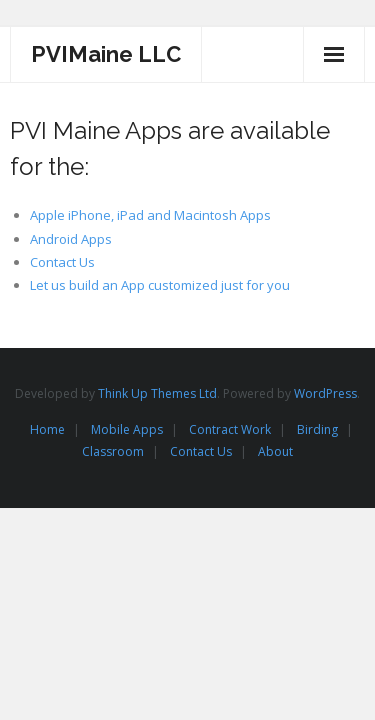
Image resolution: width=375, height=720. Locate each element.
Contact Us (62, 262)
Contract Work (230, 429)
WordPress (325, 393)
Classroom (113, 451)
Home (47, 429)
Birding (317, 429)
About (275, 451)
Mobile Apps (127, 429)
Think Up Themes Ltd (157, 393)
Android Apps (71, 239)
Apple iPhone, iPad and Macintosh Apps (150, 215)
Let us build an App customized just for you (160, 285)
